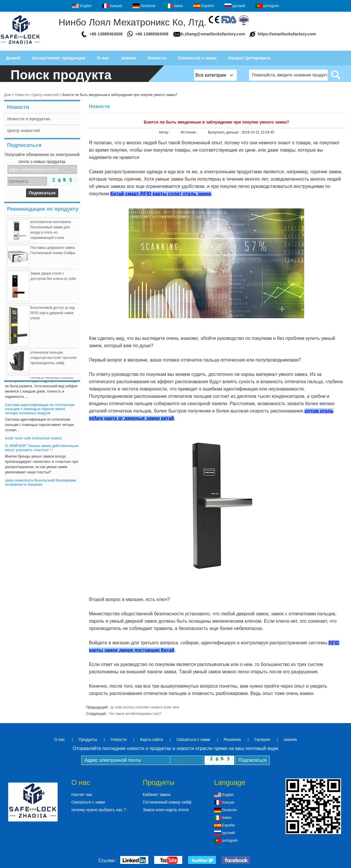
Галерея (262, 739)
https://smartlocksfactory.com (287, 34)
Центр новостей (45, 95)
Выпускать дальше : (225, 132)
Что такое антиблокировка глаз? (135, 714)
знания (128, 58)
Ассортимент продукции (58, 58)
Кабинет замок (157, 795)
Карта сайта (152, 739)
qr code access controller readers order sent (145, 707)
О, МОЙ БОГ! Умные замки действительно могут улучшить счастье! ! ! (42, 449)
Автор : (165, 132)
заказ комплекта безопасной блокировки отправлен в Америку (41, 484)
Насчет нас (82, 795)
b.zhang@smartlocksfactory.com (213, 34)
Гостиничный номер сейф (167, 802)
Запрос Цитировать (250, 58)
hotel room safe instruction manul (33, 439)
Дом (7, 95)
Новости (157, 58)
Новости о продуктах (29, 119)
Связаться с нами (197, 58)
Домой (13, 58)
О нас (103, 58)
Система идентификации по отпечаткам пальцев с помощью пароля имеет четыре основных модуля (40, 410)
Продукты (88, 739)
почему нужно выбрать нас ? (99, 810)
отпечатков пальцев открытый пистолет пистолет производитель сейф (54, 359)
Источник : (189, 132)
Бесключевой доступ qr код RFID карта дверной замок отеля (53, 314)
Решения (232, 739)
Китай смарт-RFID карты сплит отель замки (161, 194)
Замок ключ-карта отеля (166, 810)
